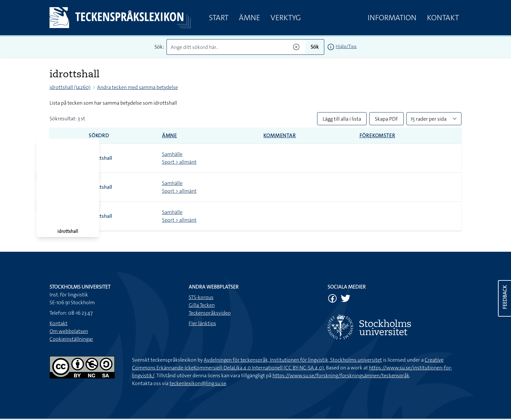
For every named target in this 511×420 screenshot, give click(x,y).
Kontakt (443, 18)
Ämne (249, 18)
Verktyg (286, 18)
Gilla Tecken (202, 305)
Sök (315, 47)
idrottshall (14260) (70, 87)
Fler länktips (202, 323)
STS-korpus (201, 297)
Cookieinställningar (71, 339)
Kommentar (279, 135)
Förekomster (377, 135)
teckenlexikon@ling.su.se (198, 383)
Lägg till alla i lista (342, 119)
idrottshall (100, 158)
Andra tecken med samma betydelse (138, 87)
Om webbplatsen (69, 331)
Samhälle (172, 154)
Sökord (99, 135)
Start (219, 18)
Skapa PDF (387, 119)
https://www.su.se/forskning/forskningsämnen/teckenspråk (341, 375)
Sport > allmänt (179, 162)
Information (392, 18)
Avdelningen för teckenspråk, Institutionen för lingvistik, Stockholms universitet (293, 360)
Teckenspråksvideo (210, 313)
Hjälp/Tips (346, 46)
